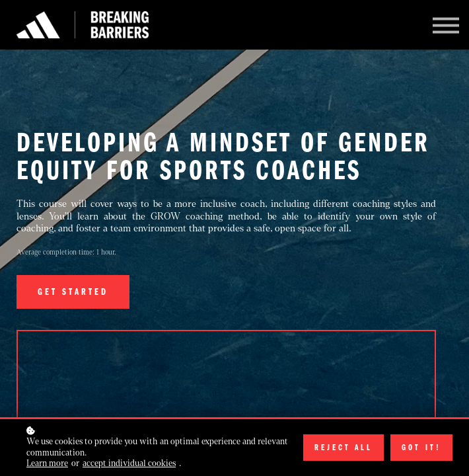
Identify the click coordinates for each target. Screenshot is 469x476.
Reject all (343, 448)
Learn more (47, 463)
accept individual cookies (129, 463)
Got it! (421, 448)
